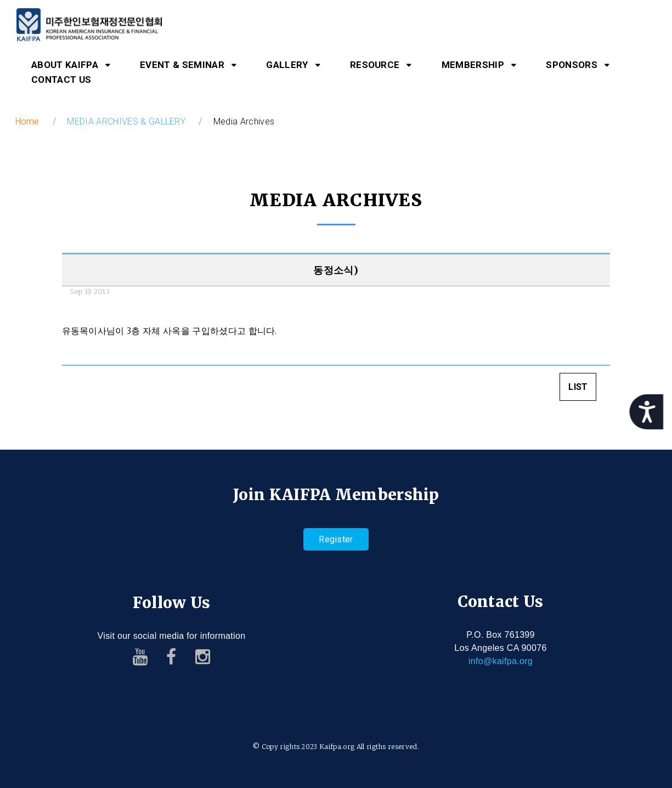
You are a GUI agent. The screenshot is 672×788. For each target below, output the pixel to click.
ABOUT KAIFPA (65, 65)
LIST (578, 389)
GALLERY (287, 65)
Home (27, 121)
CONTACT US (61, 80)
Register (336, 539)
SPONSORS (572, 65)
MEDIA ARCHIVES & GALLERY (126, 121)
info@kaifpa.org (501, 661)
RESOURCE (375, 65)
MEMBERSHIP (473, 65)
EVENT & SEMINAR (182, 65)
